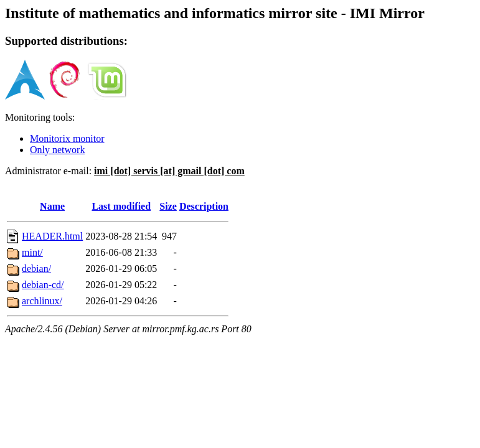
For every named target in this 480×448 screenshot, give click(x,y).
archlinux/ (42, 301)
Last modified (121, 206)
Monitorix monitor (67, 138)
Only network (57, 150)
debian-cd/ (43, 285)
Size (168, 206)
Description (204, 206)
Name (52, 206)
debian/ (36, 268)
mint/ (32, 252)
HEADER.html (52, 236)
